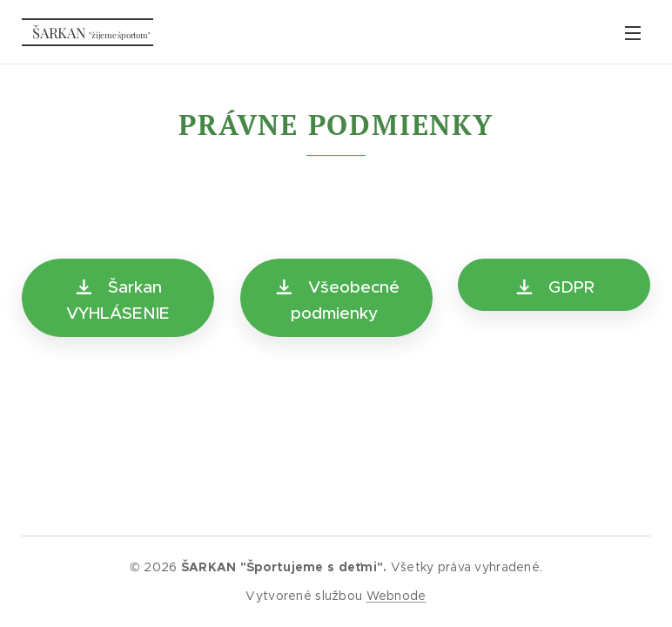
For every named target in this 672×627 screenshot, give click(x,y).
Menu (633, 33)
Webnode (396, 596)
